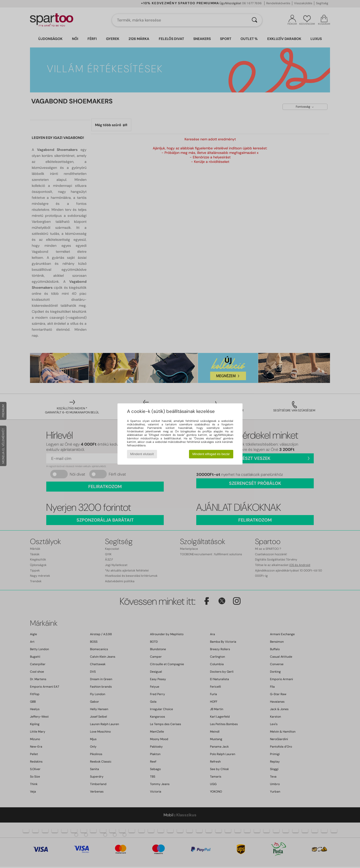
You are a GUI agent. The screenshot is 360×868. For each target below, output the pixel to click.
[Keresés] (254, 20)
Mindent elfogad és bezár (211, 454)
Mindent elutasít (142, 454)
